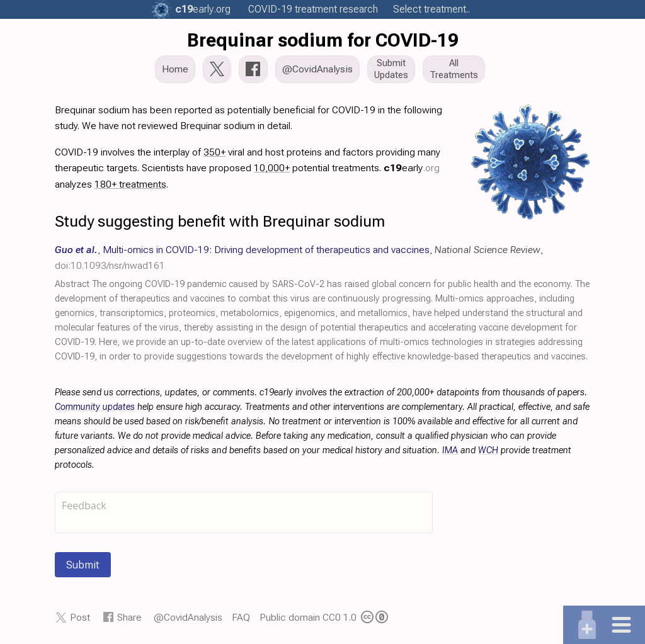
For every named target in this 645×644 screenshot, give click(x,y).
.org (203, 9)
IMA (450, 450)
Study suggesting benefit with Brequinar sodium (220, 221)
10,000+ (272, 168)
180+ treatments (130, 184)
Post (80, 617)
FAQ (241, 617)
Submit (83, 565)
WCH (488, 450)
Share (129, 617)
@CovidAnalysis (188, 617)
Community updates (95, 407)
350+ (214, 152)
